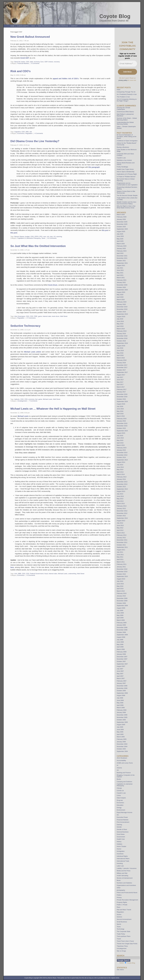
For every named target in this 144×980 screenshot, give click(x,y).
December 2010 (122, 569)
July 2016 (120, 406)
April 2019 (120, 326)
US (54, 237)
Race (119, 907)
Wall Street (64, 316)
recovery (57, 62)
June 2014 (120, 467)
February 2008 (122, 652)
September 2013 (122, 489)
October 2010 (121, 574)
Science (119, 917)
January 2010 (121, 596)
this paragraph (94, 167)
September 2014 (122, 460)
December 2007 (122, 657)
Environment (121, 810)
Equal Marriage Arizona (124, 812)
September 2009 (122, 606)
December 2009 (122, 598)
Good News (121, 834)
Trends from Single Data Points (127, 944)
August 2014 (121, 462)
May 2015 (120, 440)
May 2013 (120, 499)
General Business (123, 832)
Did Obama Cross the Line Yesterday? (35, 141)
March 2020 (121, 300)
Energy (119, 808)
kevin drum (56, 316)
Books (119, 779)
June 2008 (120, 642)
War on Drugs (121, 951)
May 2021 (120, 273)
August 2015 (121, 433)
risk (31, 132)
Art (118, 770)
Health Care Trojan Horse (125, 169)
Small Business (122, 922)
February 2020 (122, 302)
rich (48, 237)
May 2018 (120, 353)
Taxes (43, 238)
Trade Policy (121, 934)
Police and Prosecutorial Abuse (127, 893)
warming (59, 237)
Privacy (119, 897)
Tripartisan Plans (122, 946)
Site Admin (120, 970)
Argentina (17, 132)
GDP (46, 62)
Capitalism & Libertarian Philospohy (29, 238)
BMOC (33, 26)
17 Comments (31, 318)
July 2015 (120, 436)
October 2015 (121, 428)
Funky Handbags (122, 167)
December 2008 (122, 627)
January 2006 (121, 712)
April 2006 (120, 705)
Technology (121, 929)
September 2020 (122, 290)
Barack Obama (19, 237)
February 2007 (122, 681)
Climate (119, 788)
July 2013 (120, 494)
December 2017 (122, 365)
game (40, 316)
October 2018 (121, 341)
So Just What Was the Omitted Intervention (38, 246)
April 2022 (120, 253)
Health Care (121, 839)
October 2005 (121, 720)
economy (37, 62)
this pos (105, 230)
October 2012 (121, 516)
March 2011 (121, 562)
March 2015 (121, 445)
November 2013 (122, 484)
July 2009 (120, 610)
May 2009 (120, 615)
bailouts (17, 399)
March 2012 (121, 533)
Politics (119, 895)
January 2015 (121, 450)
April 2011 (120, 559)
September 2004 (122, 751)
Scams (119, 914)
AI (117, 765)
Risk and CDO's (21, 71)
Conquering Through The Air (126, 92)
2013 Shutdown (122, 758)
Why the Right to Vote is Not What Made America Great (126, 207)
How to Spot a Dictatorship (126, 172)
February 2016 (122, 419)
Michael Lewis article (33, 352)
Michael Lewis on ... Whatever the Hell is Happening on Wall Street (53, 409)
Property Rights (122, 902)
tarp (51, 237)
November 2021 (122, 258)
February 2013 (122, 506)
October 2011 (121, 545)
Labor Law (120, 866)
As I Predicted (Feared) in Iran (127, 94)
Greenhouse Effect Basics (125, 112)
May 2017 (120, 382)
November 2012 (122, 513)
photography (121, 890)
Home (12, 26)
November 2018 (122, 338)
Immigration (121, 851)
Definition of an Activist (124, 160)
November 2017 (122, 367)
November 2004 (122, 747)
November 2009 (122, 601)
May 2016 (120, 411)
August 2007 (121, 666)
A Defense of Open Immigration (127, 141)
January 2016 (121, 421)
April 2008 (120, 647)
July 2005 (120, 727)
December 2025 (122, 222)
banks (23, 62)
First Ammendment (123, 822)
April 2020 (120, 297)
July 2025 (120, 234)
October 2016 (121, 399)
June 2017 (120, 380)
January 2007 (121, 683)
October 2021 (121, 261)
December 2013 (122, 482)
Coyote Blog (115, 16)
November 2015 (122, 426)
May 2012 (120, 528)
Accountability (121, 760)
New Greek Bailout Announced (30, 37)
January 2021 (121, 282)
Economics (21, 133)
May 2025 (120, 239)
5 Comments (35, 63)
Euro (42, 62)
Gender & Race (122, 829)
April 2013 (120, 501)
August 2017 (121, 375)
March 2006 (121, 708)
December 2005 (122, 715)
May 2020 (120, 295)
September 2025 (122, 229)
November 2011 (122, 542)
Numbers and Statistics (124, 883)
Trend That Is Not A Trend (125, 941)
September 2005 (122, 722)
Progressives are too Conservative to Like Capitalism (127, 184)
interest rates (47, 316)
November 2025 (122, 224)
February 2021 (122, 280)
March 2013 (121, 504)
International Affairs (123, 859)
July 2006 (120, 698)
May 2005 (120, 732)
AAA (16, 574)
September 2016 (122, 401)
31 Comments (52, 238)
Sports (119, 924)
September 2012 (122, 518)
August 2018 (121, 346)
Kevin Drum (53, 285)
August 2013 (121, 491)
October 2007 (121, 661)
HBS (27, 132)
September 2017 (122, 372)
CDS (32, 316)
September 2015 (122, 431)
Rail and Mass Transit (124, 910)
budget (27, 237)
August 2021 (121, 265)
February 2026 (122, 217)
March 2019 (121, 329)
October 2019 (121, 312)
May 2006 (120, 703)
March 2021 (121, 278)
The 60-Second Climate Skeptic (127, 195)
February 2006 (122, 710)
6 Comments (31, 575)
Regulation (29, 133)
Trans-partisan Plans (124, 936)
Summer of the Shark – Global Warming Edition (127, 119)
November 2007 (122, 659)
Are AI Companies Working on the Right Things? (127, 100)
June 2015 (120, 438)
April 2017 (120, 384)
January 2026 (121, 219)
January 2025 (121, 248)
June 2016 (120, 409)
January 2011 (121, 567)
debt (31, 62)
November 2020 (122, 285)
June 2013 (120, 496)
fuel (36, 399)
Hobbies (119, 844)
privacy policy (123, 80)
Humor (119, 849)
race (45, 237)
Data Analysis (121, 798)
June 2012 (120, 525)
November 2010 (122, 572)
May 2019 (120, 324)
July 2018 (120, 348)
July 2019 (120, 319)
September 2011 (122, 547)
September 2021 (122, 263)
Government (121, 837)
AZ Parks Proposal (61, 26)
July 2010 (120, 581)
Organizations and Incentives (126, 885)
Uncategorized (22, 401)
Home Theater (121, 846)
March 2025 (121, 244)
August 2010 (121, 579)
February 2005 (122, 739)
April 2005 (120, 734)
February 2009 (122, 623)
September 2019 (122, 314)
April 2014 (120, 472)
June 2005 (120, 730)
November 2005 (122, 717)
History (119, 842)
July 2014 (120, 465)
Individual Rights (122, 856)
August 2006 (121, 695)
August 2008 (121, 637)
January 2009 (121, 625)
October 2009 (121, 603)
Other (119, 888)
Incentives (120, 854)
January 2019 (121, 334)
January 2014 (121, 479)
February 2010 (122, 593)
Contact (74, 26)
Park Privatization (45, 26)
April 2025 (120, 241)
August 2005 (121, 725)
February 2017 (122, 389)
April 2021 (120, 275)
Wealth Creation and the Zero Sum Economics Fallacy (127, 203)
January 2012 (121, 538)
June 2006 (120, 700)
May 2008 (120, 644)
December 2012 (122, 511)
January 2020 (121, 304)
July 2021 (120, 268)
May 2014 (120, 470)
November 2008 (122, 630)
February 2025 (122, 246)
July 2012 (120, 523)
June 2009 (120, 613)
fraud (46, 574)
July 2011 (120, 552)
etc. (118, 815)
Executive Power (122, 817)
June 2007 (120, 671)
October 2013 (121, 487)
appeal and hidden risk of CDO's (65, 79)
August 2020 (121, 292)
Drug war (120, 800)
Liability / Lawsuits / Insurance (127, 868)
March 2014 (121, 474)
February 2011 (122, 564)
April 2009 (120, 618)
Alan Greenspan (20, 316)
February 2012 (122, 535)
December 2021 (122, 256)
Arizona (119, 768)
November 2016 (122, 397)
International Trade (123, 861)
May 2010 (120, 586)
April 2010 (120, 589)
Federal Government (37, 574)
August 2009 (121, 608)
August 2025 (121, 231)
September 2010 (122, 576)
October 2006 (121, 691)
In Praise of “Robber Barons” (126, 177)
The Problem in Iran (123, 97)
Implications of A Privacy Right (127, 174)
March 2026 (121, 214)
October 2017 (121, 370)
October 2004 (121, 749)
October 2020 (121, 287)
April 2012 (120, 530)
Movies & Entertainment (125, 878)
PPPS (37, 237)
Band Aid (17, 62)
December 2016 (122, 394)
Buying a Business (123, 147)
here (12, 567)
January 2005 (121, 742)
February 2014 (122, 477)
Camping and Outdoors (124, 782)
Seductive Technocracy (25, 326)
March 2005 (121, 737)
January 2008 (121, 654)
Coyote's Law (121, 793)
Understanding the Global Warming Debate (125, 123)
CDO (28, 62)
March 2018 (121, 358)
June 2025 (120, 236)
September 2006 (122, 693)
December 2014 (122, 453)
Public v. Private (122, 905)
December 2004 (122, 744)
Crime (119, 795)
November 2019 (122, 309)
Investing (120, 863)
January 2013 (121, 508)
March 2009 (121, 620)
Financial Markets (23, 63)
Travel (119, 939)
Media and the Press (124, 871)
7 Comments (33, 401)
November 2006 (122, 688)
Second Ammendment (124, 919)
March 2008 (121, 649)
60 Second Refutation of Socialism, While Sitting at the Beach (127, 137)
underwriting (72, 574)
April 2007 (120, 676)
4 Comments (39, 133)
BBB (20, 574)
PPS (41, 237)
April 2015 (120, 443)
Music (119, 880)
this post (14, 233)
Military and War (122, 873)
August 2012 (121, 521)
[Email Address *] (127, 64)
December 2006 (122, 686)
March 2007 (121, 678)
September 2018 (122, 343)
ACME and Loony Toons (125, 763)
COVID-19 (120, 791)
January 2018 (121, 363)
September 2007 (122, 664)
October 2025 (121, 227)
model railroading (122, 876)
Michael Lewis (48, 399)
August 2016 (121, 404)
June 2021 (120, 270)
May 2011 (120, 557)
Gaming (119, 825)
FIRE (36, 316)
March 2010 (121, 591)
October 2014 (121, 457)
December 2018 (122, 336)
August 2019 (121, 317)
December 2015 (122, 423)
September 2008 (122, 635)
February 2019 (122, 331)
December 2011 (122, 540)
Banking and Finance (124, 773)
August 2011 (121, 550)
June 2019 (120, 321)
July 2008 (120, 640)
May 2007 (120, 674)
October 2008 (121, 632)
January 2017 (121, 392)
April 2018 (120, 355)
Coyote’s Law (121, 158)
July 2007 (120, 669)
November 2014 (122, 455)
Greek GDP (25, 58)
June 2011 (120, 555)
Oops (119, 89)
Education (120, 805)
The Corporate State (124, 931)
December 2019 (122, 307)
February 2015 (122, 448)
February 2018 (122, 360)
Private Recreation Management (127, 900)
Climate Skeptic (23, 26)
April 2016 (120, 414)
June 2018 (120, 350)
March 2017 (121, 387)
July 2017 (120, 377)
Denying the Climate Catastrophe (123, 108)
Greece (51, 62)
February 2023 (122, 251)
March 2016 (121, 416)
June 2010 (120, 584)
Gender (119, 827)
